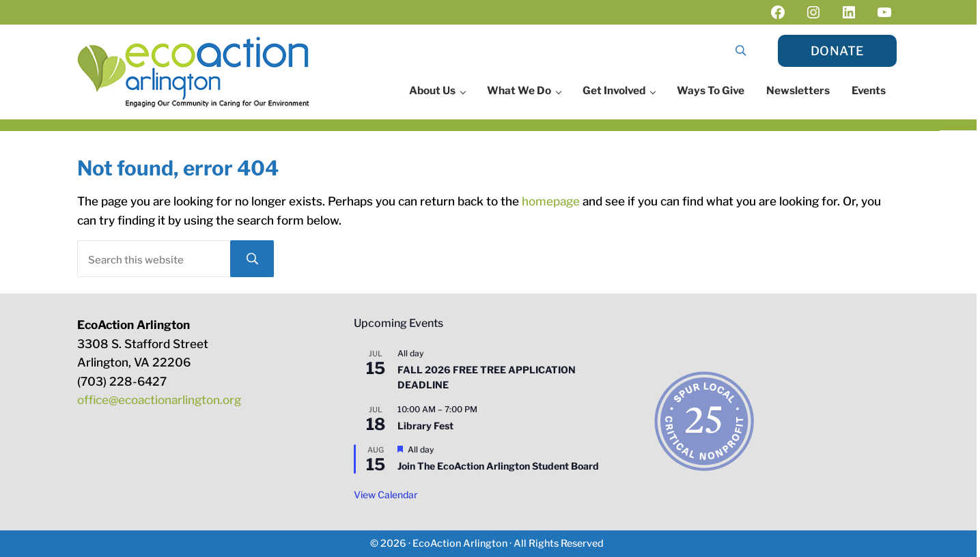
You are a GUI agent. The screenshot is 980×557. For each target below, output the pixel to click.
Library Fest (425, 426)
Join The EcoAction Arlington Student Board (498, 466)
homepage (551, 201)
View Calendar (386, 495)
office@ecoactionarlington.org (159, 400)
